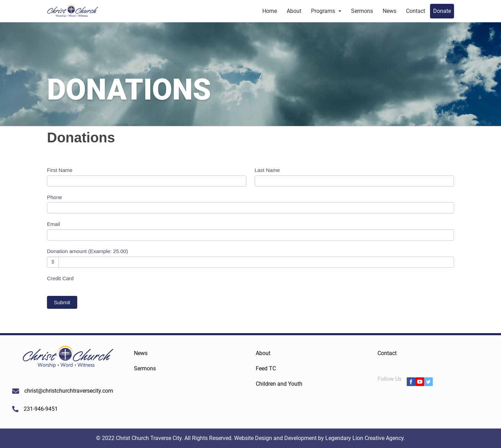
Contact (416, 11)
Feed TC (266, 368)
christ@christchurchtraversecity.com (69, 391)
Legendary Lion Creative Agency (364, 438)
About (294, 11)
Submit (62, 302)
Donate (442, 11)
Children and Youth (279, 384)
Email (54, 224)
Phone (54, 197)
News (389, 11)
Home (270, 11)
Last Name (267, 170)
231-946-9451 (41, 409)
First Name (60, 170)
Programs (323, 11)
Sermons (362, 11)
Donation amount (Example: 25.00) (88, 251)
